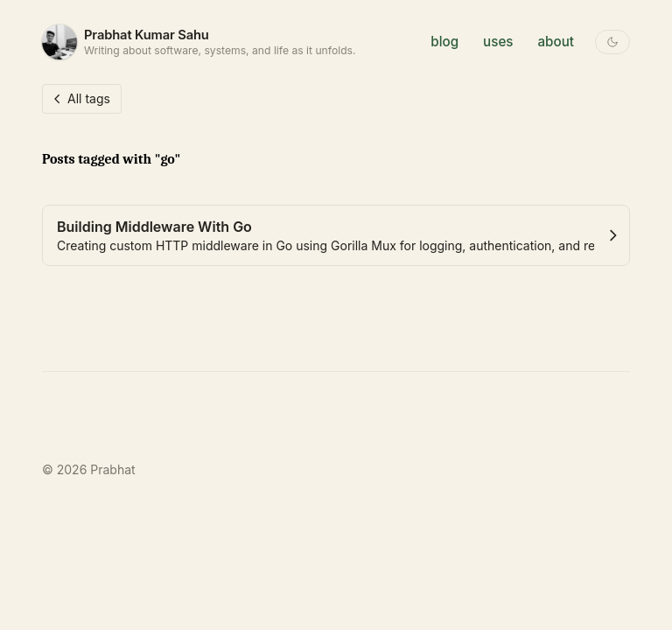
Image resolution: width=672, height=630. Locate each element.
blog (444, 42)
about (556, 42)
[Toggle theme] (612, 42)
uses (498, 42)
